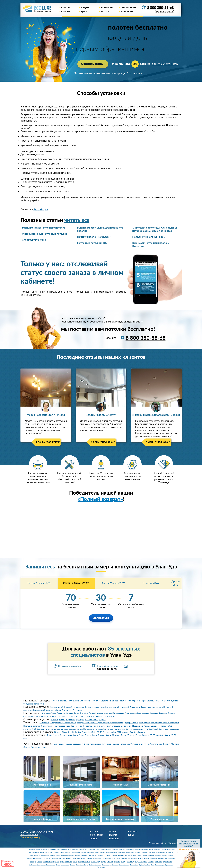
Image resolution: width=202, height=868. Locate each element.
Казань (69, 858)
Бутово (58, 855)
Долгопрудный (62, 849)
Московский (34, 855)
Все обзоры (41, 210)
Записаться (101, 618)
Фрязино (50, 852)
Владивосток (51, 865)
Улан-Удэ (161, 858)
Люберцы (64, 855)
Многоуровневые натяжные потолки (44, 234)
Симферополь (107, 858)
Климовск (108, 849)
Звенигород (130, 852)
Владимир (138, 862)
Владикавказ (76, 858)
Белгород (151, 862)
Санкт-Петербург (49, 862)
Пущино (164, 849)
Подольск (157, 849)
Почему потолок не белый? (94, 237)
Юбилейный (76, 852)
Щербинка (92, 855)
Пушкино (145, 852)
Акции (85, 8)
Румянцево (84, 855)
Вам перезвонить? (164, 12)
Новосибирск (160, 865)
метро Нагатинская (135, 855)
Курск (57, 862)
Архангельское (44, 855)
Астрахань (159, 862)
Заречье (114, 855)
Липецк (39, 862)
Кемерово (81, 862)
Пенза (136, 865)
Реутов (78, 855)
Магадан (33, 862)
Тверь (86, 865)
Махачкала (154, 858)
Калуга (88, 862)
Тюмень (72, 865)
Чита (43, 858)
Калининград (95, 862)
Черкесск (134, 858)
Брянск (145, 862)
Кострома (69, 862)
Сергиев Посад (34, 852)
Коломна (115, 849)
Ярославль (169, 865)
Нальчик (147, 858)
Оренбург (147, 865)
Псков (132, 865)
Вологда (123, 862)
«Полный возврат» (100, 499)
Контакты (107, 8)
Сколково (100, 855)
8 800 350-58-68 (160, 8)
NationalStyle (175, 843)
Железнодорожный (80, 849)
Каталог (66, 8)
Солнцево (108, 855)
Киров (75, 862)
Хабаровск (33, 865)
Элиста (140, 858)
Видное (83, 852)
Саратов (115, 865)
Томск (82, 865)
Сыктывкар (116, 858)
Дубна (70, 849)
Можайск (138, 849)
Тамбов (91, 865)
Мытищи (71, 855)
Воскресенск (45, 849)
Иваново (110, 862)
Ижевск (63, 858)
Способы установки (34, 240)
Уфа (166, 858)
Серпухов (43, 852)
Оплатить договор (30, 837)
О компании (128, 8)
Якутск (83, 858)
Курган (62, 862)
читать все (77, 220)
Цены (84, 12)
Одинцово (90, 852)
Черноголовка (59, 852)
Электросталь (123, 855)
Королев (122, 849)
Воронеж (117, 862)
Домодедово (113, 852)
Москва (30, 849)
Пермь (58, 865)
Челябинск (101, 867)
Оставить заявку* (93, 64)
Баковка (52, 855)
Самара (121, 865)
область (145, 855)
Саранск (89, 858)
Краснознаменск (161, 852)
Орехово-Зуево (148, 849)
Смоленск (98, 865)
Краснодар (37, 858)
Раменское (171, 849)
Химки (97, 852)
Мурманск (172, 858)
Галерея (66, 12)
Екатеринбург (107, 865)
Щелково (68, 852)
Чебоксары (56, 858)
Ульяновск (158, 855)
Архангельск (167, 862)
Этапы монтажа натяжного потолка (44, 228)
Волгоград (130, 862)
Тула (77, 865)
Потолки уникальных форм (149, 237)
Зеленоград (104, 852)
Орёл (141, 865)
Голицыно (138, 852)
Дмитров (53, 849)
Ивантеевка (100, 849)
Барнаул (48, 858)
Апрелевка (122, 852)
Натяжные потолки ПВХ (92, 243)
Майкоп (165, 855)
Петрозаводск (126, 858)
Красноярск (65, 865)
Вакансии (127, 12)
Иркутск (103, 862)
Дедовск (152, 852)
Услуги (105, 12)
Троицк (170, 852)
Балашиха (37, 849)
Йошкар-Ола (97, 858)
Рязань (127, 865)
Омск (153, 865)
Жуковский (91, 849)
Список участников (165, 64)
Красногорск (130, 849)
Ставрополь (41, 865)
